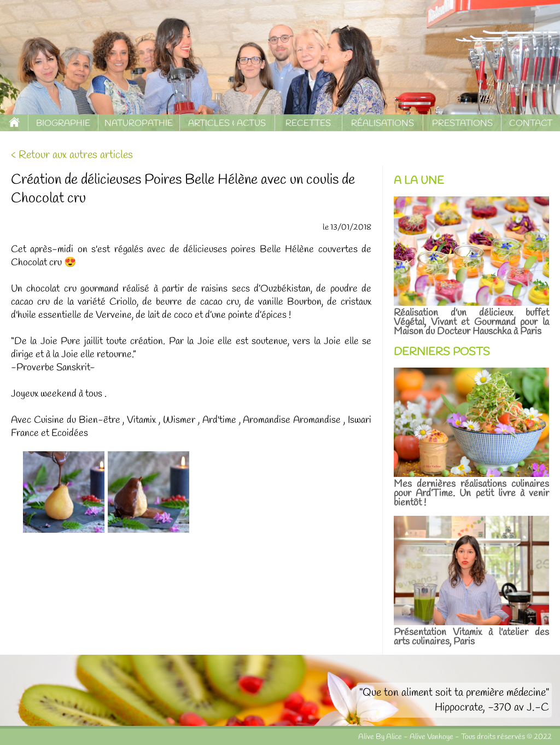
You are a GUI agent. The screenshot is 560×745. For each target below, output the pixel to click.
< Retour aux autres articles (72, 155)
